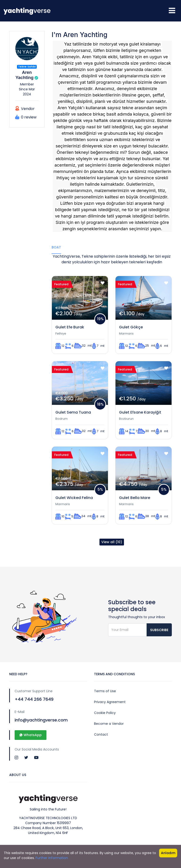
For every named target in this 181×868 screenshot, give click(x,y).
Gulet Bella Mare (135, 498)
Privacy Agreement (110, 702)
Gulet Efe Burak (70, 327)
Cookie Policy (105, 713)
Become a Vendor (109, 724)
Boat (56, 247)
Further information (52, 858)
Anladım (168, 853)
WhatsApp (31, 735)
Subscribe (159, 630)
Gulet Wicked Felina (74, 498)
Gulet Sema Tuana (73, 412)
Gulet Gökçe (131, 327)
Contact (101, 734)
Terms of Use (105, 691)
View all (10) (112, 542)
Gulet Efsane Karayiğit (140, 412)
